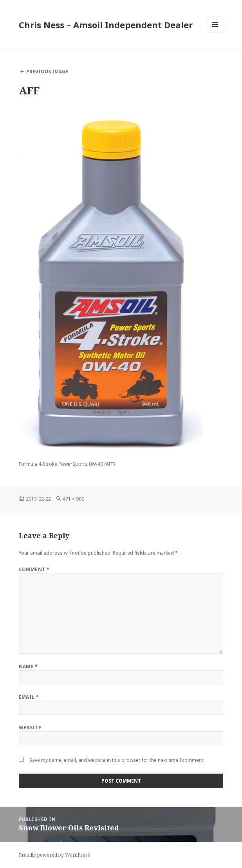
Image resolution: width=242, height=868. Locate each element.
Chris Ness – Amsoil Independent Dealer (106, 25)
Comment (34, 569)
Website (30, 728)
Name (28, 666)
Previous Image (47, 71)
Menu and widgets (215, 33)
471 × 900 (73, 499)
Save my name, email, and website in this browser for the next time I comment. (117, 760)
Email (29, 697)
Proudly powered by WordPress (54, 855)
